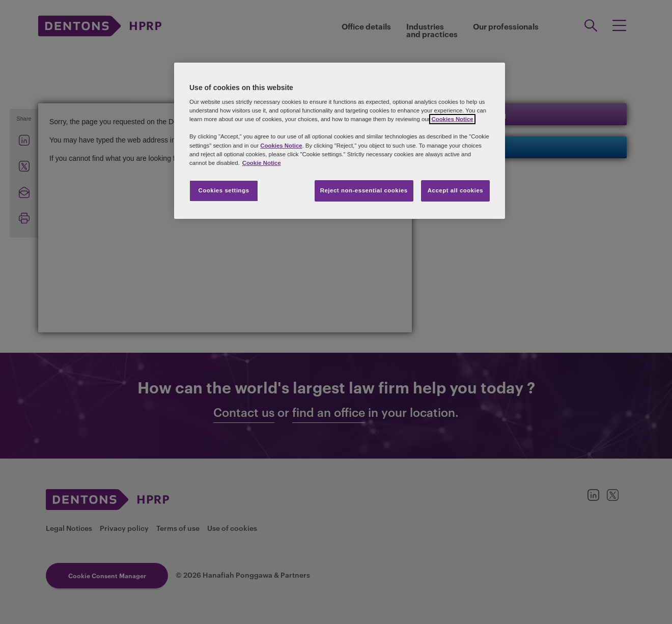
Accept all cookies (456, 190)
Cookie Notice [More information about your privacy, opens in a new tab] (262, 163)
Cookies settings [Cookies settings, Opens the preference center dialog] (223, 190)
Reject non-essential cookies (364, 190)
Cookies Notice (452, 119)
